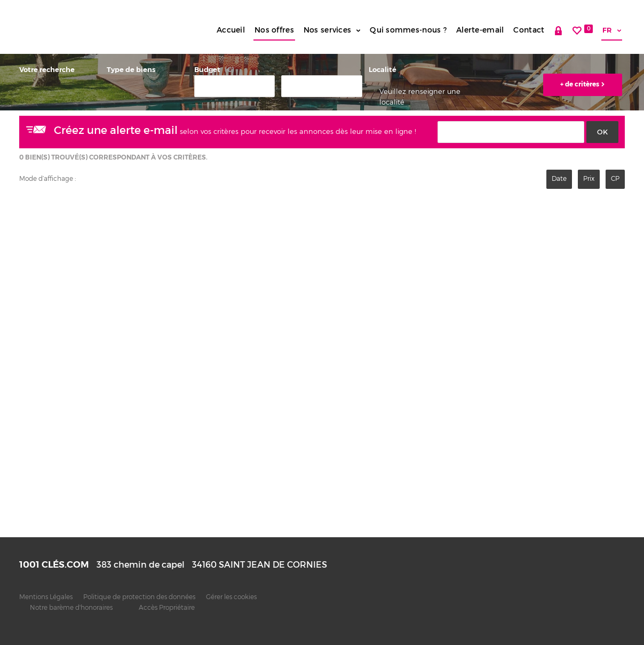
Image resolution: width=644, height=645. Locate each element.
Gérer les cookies (231, 597)
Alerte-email (480, 30)
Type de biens (131, 70)
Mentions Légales (46, 597)
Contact (529, 30)
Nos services (332, 30)
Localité (383, 70)
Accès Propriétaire (167, 608)
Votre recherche (47, 70)
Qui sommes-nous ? (408, 30)
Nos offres (274, 30)
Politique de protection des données (139, 597)
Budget (207, 70)
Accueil (231, 30)
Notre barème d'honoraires (72, 608)
